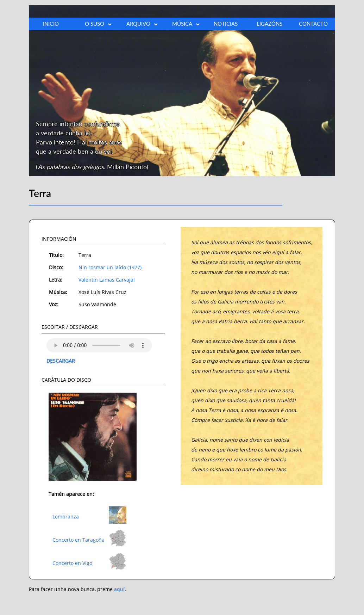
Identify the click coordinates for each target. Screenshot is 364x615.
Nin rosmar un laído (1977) (110, 267)
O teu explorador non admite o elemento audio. (99, 345)
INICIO (51, 24)
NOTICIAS (226, 24)
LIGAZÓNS (269, 24)
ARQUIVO (142, 24)
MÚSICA (186, 24)
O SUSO (99, 24)
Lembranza (66, 516)
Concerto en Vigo (72, 563)
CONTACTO (313, 24)
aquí (119, 589)
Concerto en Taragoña (79, 540)
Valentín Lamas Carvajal (107, 280)
